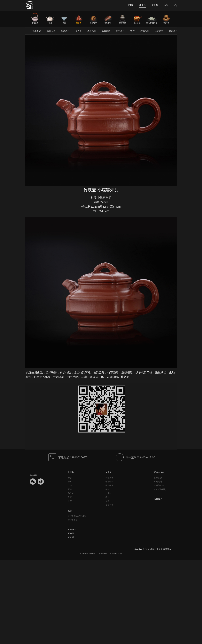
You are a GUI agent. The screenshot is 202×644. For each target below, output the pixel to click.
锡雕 (107, 489)
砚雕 (107, 497)
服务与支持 (159, 472)
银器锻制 (109, 482)
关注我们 (34, 475)
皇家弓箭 (109, 505)
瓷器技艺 (109, 485)
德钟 (132, 31)
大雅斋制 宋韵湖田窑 (77, 516)
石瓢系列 (106, 31)
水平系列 (120, 31)
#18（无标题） (161, 489)
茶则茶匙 (108, 23)
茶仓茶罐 (122, 23)
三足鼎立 (159, 31)
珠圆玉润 (51, 31)
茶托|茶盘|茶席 (152, 23)
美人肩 (78, 31)
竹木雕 (108, 493)
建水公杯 (137, 23)
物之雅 (142, 5)
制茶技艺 (109, 478)
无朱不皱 (37, 31)
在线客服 (158, 478)
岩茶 (70, 478)
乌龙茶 (71, 493)
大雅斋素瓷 (73, 520)
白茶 (70, 497)
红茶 (70, 485)
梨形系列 (65, 31)
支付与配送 (159, 485)
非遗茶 (130, 5)
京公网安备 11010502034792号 (110, 554)
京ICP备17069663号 (88, 554)
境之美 (155, 5)
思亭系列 (92, 31)
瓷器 (64, 23)
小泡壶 (50, 23)
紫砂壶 (79, 23)
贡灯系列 (173, 31)
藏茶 (70, 489)
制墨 (107, 501)
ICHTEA (158, 499)
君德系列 (145, 31)
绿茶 (70, 501)
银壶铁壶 (35, 23)
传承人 (167, 5)
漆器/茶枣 (93, 23)
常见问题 (158, 482)
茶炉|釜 (166, 23)
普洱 (70, 482)
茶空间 (71, 537)
